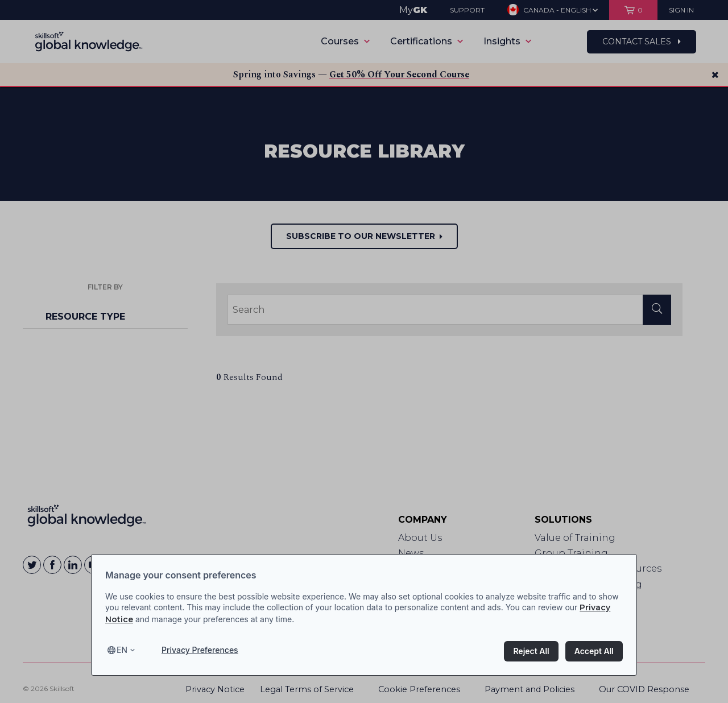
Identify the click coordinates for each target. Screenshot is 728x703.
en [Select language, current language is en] (122, 650)
